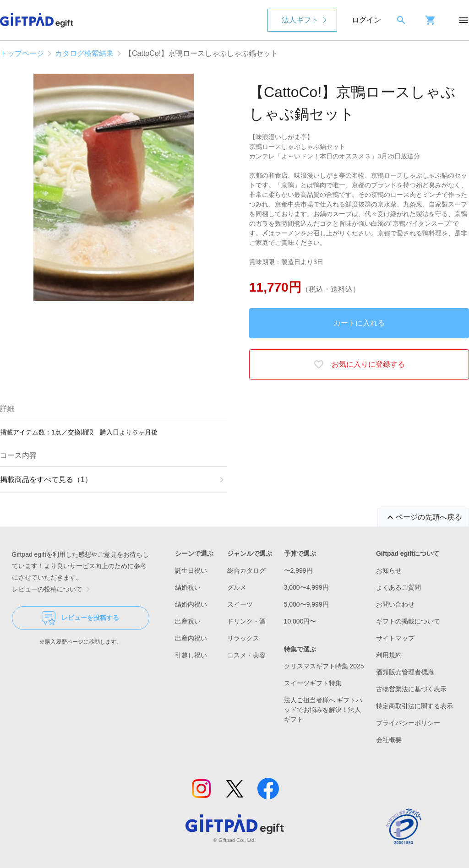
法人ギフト (300, 20)
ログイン (366, 20)
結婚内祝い (191, 604)
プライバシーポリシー (408, 723)
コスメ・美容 (246, 655)
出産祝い (188, 621)
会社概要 (389, 740)
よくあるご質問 (398, 587)
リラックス (243, 638)
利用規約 (389, 655)
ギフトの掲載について (408, 621)
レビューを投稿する (80, 618)
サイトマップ (395, 638)
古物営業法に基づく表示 (411, 689)
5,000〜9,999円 (306, 604)
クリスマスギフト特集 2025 (324, 666)
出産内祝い (191, 638)
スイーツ (240, 604)
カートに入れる (359, 323)
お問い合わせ (395, 604)
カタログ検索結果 (84, 53)
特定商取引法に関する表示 (414, 706)
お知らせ (389, 570)
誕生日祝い (191, 570)
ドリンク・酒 (246, 621)
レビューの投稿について (53, 589)
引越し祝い (191, 655)
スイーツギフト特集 (313, 683)
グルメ (237, 587)
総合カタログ (246, 570)
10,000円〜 (300, 621)
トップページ (22, 53)
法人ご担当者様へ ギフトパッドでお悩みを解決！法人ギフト (323, 710)
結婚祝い (188, 587)
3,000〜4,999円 (306, 587)
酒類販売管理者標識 (405, 672)
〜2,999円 (298, 570)
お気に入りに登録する (359, 364)
